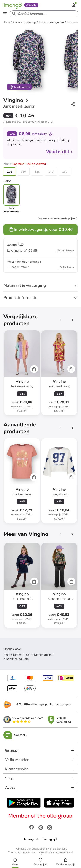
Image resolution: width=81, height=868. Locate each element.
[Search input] (43, 14)
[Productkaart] (22, 373)
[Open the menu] (5, 14)
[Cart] (34, 369)
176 (9, 172)
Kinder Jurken (13, 655)
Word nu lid (60, 152)
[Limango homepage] (13, 5)
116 (23, 172)
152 (65, 172)
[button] (29, 122)
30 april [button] (12, 245)
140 (51, 172)
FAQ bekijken (66, 267)
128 (37, 172)
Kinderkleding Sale (16, 659)
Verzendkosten (65, 250)
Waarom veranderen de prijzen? (58, 218)
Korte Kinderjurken (38, 655)
